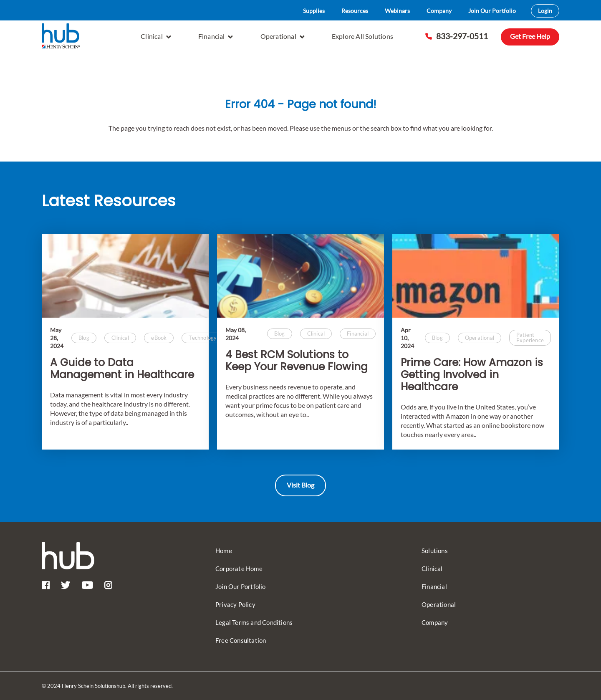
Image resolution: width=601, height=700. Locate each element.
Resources (355, 11)
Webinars (397, 11)
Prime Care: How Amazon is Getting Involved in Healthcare (472, 375)
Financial (216, 36)
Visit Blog (300, 485)
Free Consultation (241, 640)
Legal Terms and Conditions (254, 622)
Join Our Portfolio (492, 11)
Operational (283, 36)
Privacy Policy (235, 604)
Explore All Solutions (362, 36)
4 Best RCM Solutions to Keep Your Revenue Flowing (297, 361)
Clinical (156, 36)
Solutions (435, 551)
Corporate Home (239, 569)
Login (545, 11)
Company (439, 11)
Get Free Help (530, 36)
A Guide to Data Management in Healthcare (122, 369)
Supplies (314, 11)
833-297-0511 (457, 36)
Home (224, 551)
